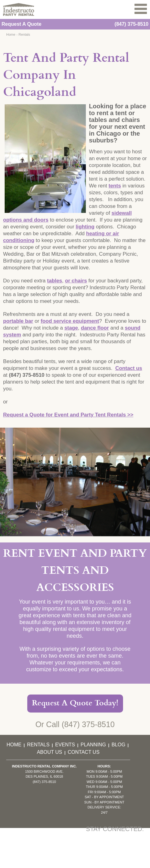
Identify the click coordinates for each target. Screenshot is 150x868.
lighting (85, 227)
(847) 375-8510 (132, 24)
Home (11, 34)
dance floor (95, 328)
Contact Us (84, 752)
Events (65, 745)
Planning (93, 745)
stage (71, 328)
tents (115, 186)
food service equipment (70, 321)
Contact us (129, 368)
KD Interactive (82, 864)
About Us (50, 752)
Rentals (24, 34)
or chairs (76, 281)
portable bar (18, 321)
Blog (118, 745)
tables (55, 281)
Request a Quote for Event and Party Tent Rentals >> (68, 415)
